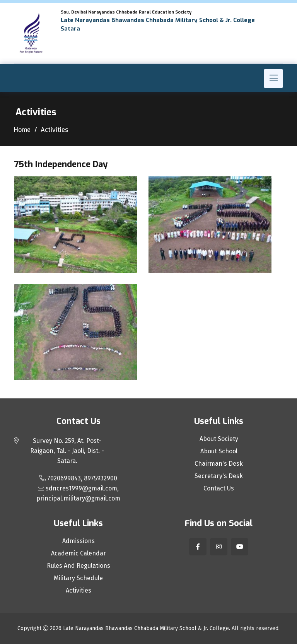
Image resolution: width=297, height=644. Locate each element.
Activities (79, 591)
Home (22, 130)
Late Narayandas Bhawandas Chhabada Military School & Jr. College (146, 628)
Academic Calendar (79, 553)
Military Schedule (78, 578)
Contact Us (219, 489)
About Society (219, 439)
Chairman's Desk (219, 464)
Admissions (79, 541)
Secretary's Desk (219, 476)
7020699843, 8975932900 (78, 478)
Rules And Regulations (79, 566)
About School (219, 451)
